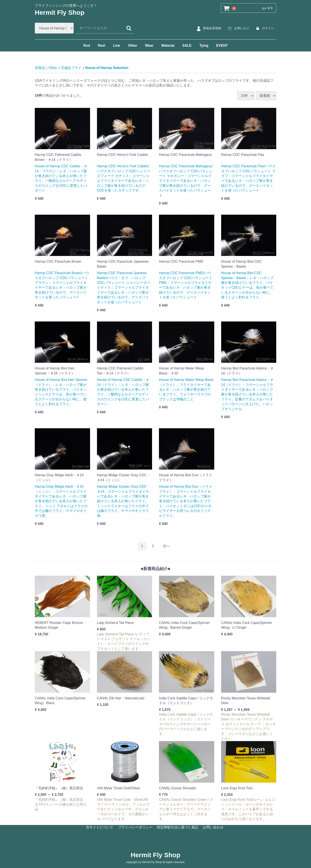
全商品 (40, 68)
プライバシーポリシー (135, 827)
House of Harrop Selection (107, 68)
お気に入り (238, 28)
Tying (204, 46)
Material (168, 46)
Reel (102, 46)
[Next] (166, 546)
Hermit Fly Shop (60, 12)
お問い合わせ (213, 827)
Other (133, 46)
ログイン (264, 28)
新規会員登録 (208, 28)
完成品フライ (71, 68)
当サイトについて (100, 827)
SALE (187, 46)
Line (117, 46)
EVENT (222, 46)
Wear (149, 46)
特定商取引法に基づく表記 (178, 827)
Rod (87, 46)
